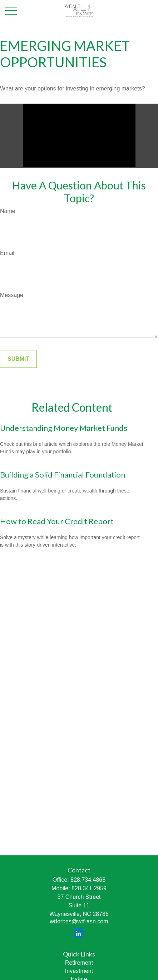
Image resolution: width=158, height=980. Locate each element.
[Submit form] (18, 359)
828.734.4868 (88, 880)
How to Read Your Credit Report (57, 521)
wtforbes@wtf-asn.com (79, 921)
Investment (79, 971)
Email (7, 253)
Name (8, 211)
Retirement (79, 963)
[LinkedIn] (78, 933)
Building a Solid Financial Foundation (63, 475)
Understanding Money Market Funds (64, 428)
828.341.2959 (89, 888)
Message (12, 295)
